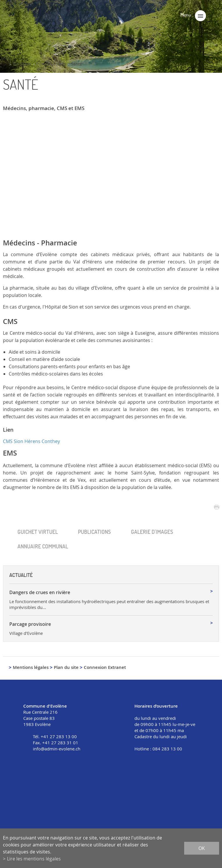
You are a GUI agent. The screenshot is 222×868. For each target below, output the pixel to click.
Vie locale (22, 64)
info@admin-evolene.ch (57, 749)
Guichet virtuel (38, 532)
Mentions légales (31, 667)
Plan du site (66, 667)
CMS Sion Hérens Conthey (31, 441)
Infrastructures (51, 64)
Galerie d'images (152, 532)
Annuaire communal (43, 546)
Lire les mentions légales (34, 859)
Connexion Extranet (105, 667)
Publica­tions (94, 532)
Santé (77, 64)
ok (202, 848)
